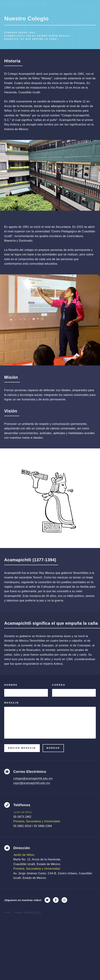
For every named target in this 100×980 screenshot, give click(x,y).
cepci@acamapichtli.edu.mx (32, 783)
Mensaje (12, 703)
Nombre (11, 685)
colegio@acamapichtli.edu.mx (33, 778)
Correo (59, 685)
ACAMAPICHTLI (32, 912)
